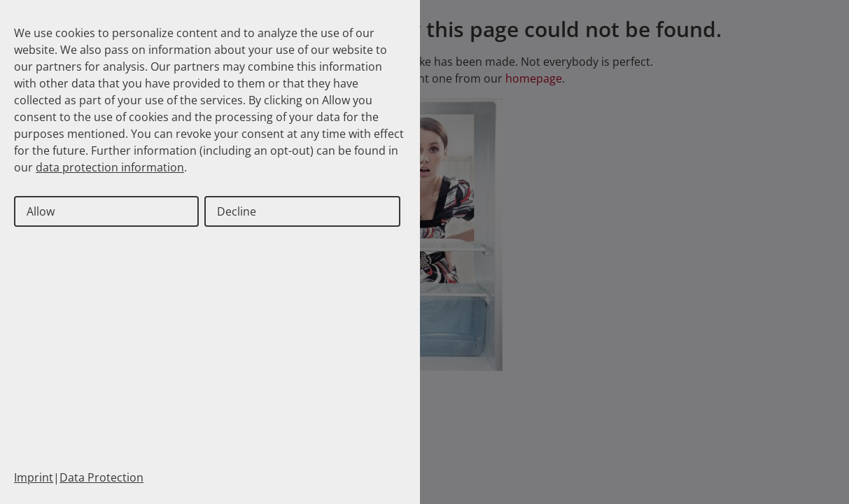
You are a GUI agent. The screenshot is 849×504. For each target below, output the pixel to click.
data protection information (110, 167)
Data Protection (101, 477)
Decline (237, 211)
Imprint (34, 477)
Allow (41, 211)
